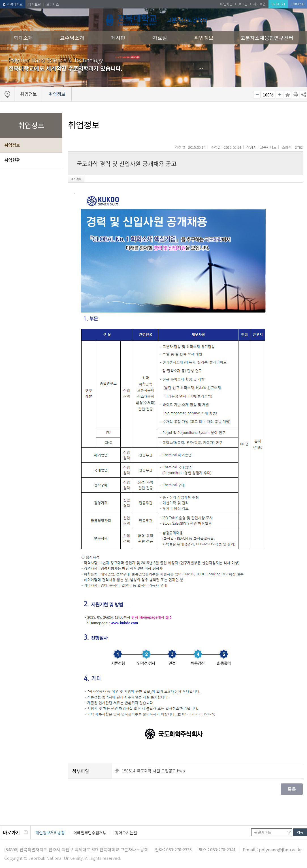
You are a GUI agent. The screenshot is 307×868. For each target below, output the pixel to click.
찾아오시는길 (126, 833)
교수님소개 (72, 38)
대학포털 (35, 4)
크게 (280, 95)
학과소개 (23, 38)
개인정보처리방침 (50, 833)
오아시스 (53, 4)
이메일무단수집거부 (90, 833)
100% (268, 95)
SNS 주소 (303, 94)
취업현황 (12, 160)
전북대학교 (13, 4)
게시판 (118, 38)
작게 (257, 95)
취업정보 (204, 38)
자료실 (160, 38)
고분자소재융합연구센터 (267, 38)
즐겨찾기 (287, 95)
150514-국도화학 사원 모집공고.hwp (153, 771)
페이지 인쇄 (296, 95)
